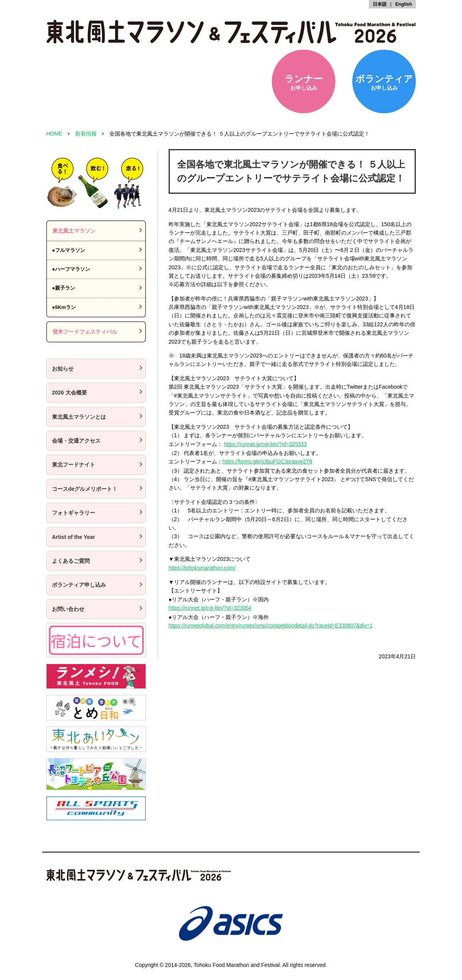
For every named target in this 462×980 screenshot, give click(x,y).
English (404, 4)
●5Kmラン (64, 307)
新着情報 (86, 134)
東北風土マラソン (74, 231)
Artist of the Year (74, 537)
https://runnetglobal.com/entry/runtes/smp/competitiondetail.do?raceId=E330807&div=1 (273, 624)
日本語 (380, 4)
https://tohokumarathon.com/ (203, 567)
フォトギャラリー (74, 513)
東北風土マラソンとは (79, 417)
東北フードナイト (74, 465)
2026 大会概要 (69, 393)
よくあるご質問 (71, 561)
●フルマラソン (69, 250)
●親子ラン (64, 288)
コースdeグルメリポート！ (85, 489)
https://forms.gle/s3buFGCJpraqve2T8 (268, 461)
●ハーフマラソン (71, 269)
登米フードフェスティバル (85, 332)
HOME (54, 134)
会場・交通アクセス (76, 441)
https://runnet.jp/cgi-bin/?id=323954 (211, 607)
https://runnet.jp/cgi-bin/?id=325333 (266, 444)
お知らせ (63, 369)
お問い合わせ (68, 609)
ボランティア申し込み (79, 585)
